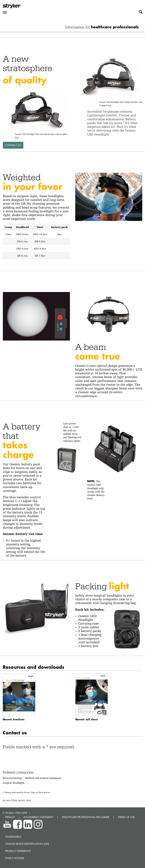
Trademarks (13, 837)
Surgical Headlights (14, 783)
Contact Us (13, 145)
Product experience (18, 851)
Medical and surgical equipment (43, 778)
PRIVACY (10, 817)
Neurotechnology (12, 778)
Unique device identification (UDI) (27, 844)
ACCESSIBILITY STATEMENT (38, 817)
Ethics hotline (15, 858)
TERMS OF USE (126, 817)
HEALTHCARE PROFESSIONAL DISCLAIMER (86, 817)
